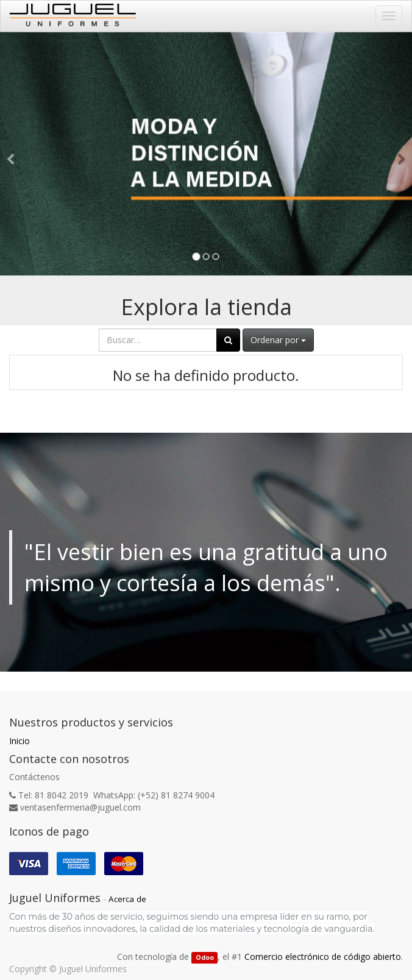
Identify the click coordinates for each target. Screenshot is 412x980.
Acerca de (127, 899)
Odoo (205, 957)
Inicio (20, 741)
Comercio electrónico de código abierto (323, 957)
